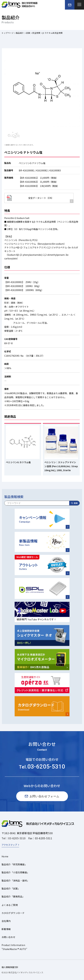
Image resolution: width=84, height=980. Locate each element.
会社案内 (6, 921)
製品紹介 (20, 33)
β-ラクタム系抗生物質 (53, 33)
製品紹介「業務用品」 (13, 896)
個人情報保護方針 (10, 967)
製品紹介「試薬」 (11, 888)
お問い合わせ (9, 937)
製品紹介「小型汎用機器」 (15, 872)
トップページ (8, 33)
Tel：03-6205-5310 (14, 838)
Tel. (42, 767)
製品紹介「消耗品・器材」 (15, 880)
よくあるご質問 (10, 905)
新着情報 (6, 929)
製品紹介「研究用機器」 (14, 864)
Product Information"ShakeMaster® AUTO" (14, 947)
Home (5, 856)
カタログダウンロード (13, 913)
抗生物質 (36, 33)
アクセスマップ (9, 845)
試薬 (28, 33)
